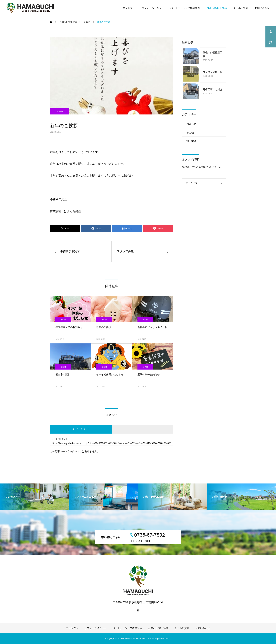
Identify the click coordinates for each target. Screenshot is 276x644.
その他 (60, 111)
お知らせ (191, 124)
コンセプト (129, 8)
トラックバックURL (59, 439)
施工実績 (191, 141)
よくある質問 (241, 8)
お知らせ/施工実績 (217, 8)
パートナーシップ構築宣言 (185, 8)
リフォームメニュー (153, 8)
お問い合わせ (262, 8)
